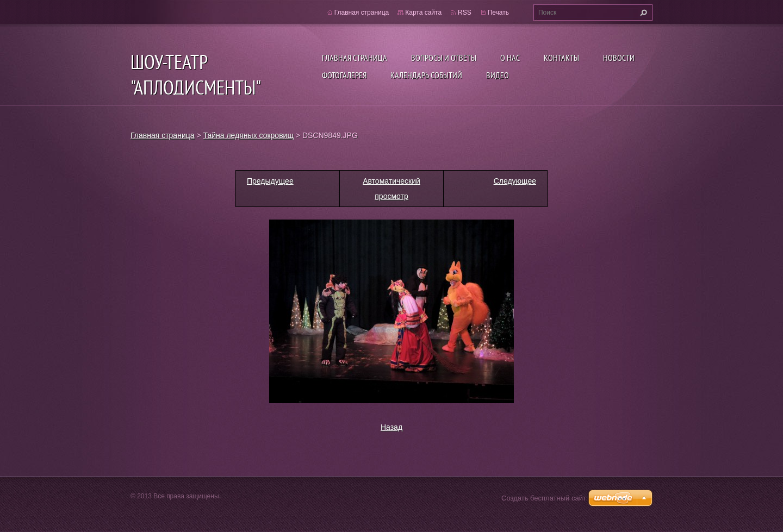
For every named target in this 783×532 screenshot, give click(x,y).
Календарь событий (426, 75)
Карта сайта (423, 12)
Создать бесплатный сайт (544, 498)
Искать (642, 12)
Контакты (561, 58)
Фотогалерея (344, 75)
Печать (498, 12)
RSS (465, 12)
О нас (510, 58)
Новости (619, 58)
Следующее (515, 181)
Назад (391, 427)
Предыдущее (270, 181)
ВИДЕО (498, 75)
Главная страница (355, 58)
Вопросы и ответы (444, 58)
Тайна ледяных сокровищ (248, 135)
